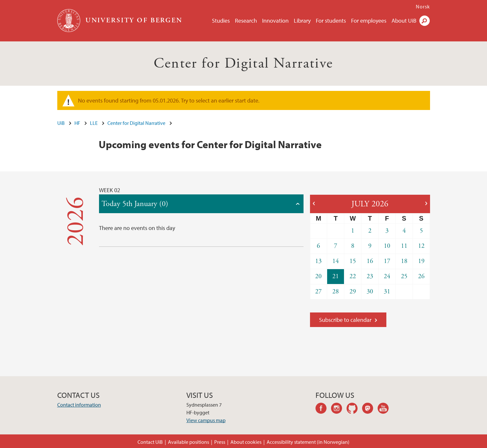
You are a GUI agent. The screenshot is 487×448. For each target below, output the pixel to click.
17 (387, 261)
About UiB (404, 21)
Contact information (79, 405)
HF (77, 123)
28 (336, 292)
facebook (323, 409)
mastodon (370, 409)
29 (353, 292)
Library (302, 21)
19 (421, 261)
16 (370, 261)
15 (353, 261)
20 (318, 276)
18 (404, 261)
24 (387, 276)
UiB (61, 123)
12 (421, 246)
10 (387, 246)
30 (370, 292)
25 (404, 276)
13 (318, 261)
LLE (94, 123)
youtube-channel (385, 409)
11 (404, 246)
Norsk (423, 6)
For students (331, 21)
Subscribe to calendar (345, 320)
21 (336, 276)
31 (387, 292)
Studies (221, 21)
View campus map (206, 420)
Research (246, 21)
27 (318, 292)
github (354, 409)
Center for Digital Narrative (243, 64)
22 (353, 276)
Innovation (275, 21)
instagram (339, 409)
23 (370, 276)
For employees (369, 21)
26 (421, 276)
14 (336, 261)
